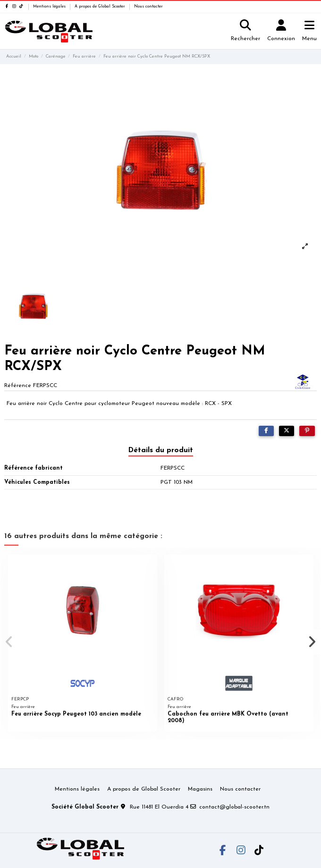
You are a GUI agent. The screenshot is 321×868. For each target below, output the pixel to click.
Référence (18, 386)
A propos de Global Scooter (101, 7)
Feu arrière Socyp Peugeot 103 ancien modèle (76, 714)
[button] (9, 642)
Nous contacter (148, 7)
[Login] (281, 31)
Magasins (200, 789)
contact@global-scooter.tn (234, 807)
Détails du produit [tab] (161, 450)
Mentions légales (50, 7)
